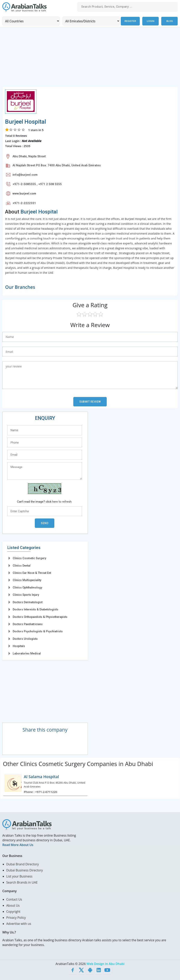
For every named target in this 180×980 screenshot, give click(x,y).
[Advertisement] (90, 59)
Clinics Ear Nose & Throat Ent (32, 573)
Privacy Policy (16, 917)
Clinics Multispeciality (27, 580)
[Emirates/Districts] (91, 21)
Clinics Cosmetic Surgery (29, 558)
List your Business (19, 876)
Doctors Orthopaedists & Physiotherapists (40, 617)
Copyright (13, 911)
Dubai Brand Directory (23, 864)
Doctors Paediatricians (28, 624)
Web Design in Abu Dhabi (106, 964)
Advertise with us (19, 923)
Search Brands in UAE (22, 882)
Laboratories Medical (27, 653)
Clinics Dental (22, 565)
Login (150, 21)
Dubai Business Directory (25, 870)
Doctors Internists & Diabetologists (35, 609)
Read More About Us (18, 845)
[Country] (31, 21)
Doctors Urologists (25, 639)
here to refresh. (62, 502)
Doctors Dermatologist (28, 602)
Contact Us (14, 899)
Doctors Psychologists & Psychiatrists (38, 631)
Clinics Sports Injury (26, 595)
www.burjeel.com (24, 193)
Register (130, 21)
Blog (170, 21)
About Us (13, 905)
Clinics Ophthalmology (27, 587)
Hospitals (19, 646)
